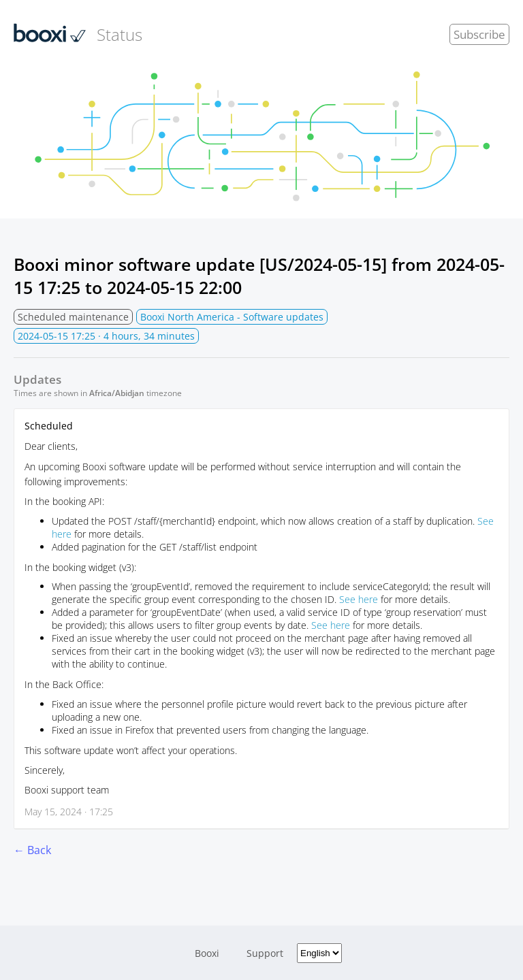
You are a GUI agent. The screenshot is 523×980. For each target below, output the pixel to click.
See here (359, 599)
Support (265, 953)
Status (78, 34)
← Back (32, 850)
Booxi (207, 953)
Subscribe (479, 34)
